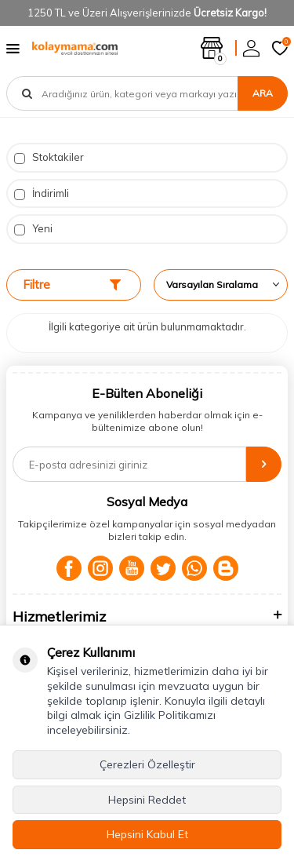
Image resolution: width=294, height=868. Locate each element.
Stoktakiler (49, 157)
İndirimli (42, 193)
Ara (263, 93)
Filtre (72, 284)
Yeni (33, 229)
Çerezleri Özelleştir (147, 764)
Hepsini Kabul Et (147, 834)
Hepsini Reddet (147, 800)
